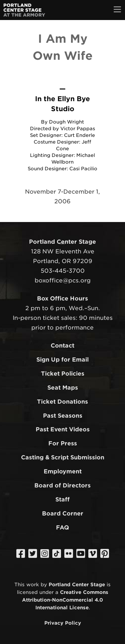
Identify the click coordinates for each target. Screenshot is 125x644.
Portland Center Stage (77, 584)
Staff (62, 499)
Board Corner (63, 513)
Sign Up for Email (62, 360)
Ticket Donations (62, 402)
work (33, 584)
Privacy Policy (63, 623)
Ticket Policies (63, 374)
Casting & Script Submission (63, 457)
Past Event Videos (63, 429)
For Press (63, 443)
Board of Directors (62, 485)
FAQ (62, 527)
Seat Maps (63, 388)
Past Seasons (63, 416)
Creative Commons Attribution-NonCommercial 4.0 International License (65, 600)
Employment (63, 471)
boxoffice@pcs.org (63, 280)
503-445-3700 (63, 271)
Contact (62, 346)
